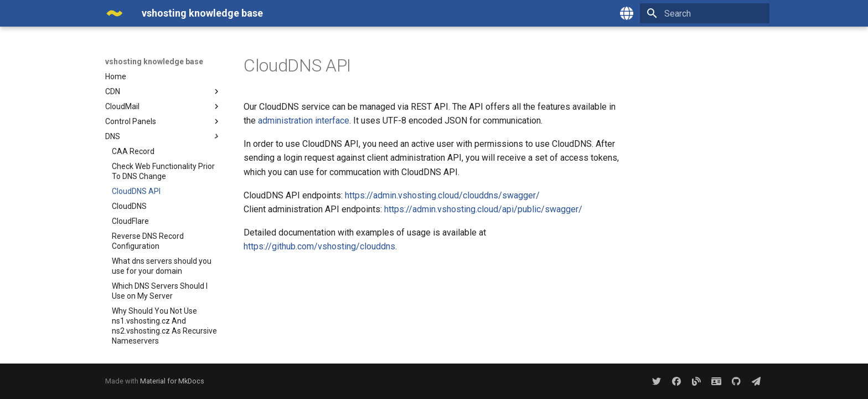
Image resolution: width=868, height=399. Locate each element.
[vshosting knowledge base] (115, 13)
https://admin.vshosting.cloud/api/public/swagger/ (483, 209)
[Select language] (627, 13)
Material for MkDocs (172, 381)
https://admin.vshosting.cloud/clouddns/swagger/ (442, 195)
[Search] (705, 13)
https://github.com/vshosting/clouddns (319, 246)
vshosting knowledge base (154, 62)
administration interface (304, 121)
